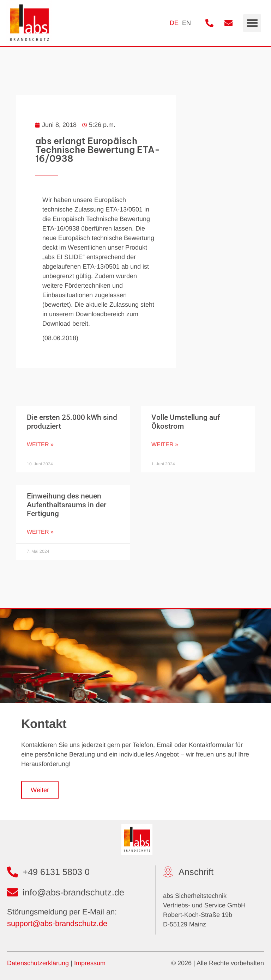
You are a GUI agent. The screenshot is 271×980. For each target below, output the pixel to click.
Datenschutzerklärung (38, 963)
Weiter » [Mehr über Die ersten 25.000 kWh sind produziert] (40, 444)
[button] (252, 23)
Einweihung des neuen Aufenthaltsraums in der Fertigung (67, 505)
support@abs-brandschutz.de (57, 923)
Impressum (90, 963)
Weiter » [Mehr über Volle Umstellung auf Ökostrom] (165, 444)
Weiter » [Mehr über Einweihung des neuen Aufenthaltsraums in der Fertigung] (40, 532)
